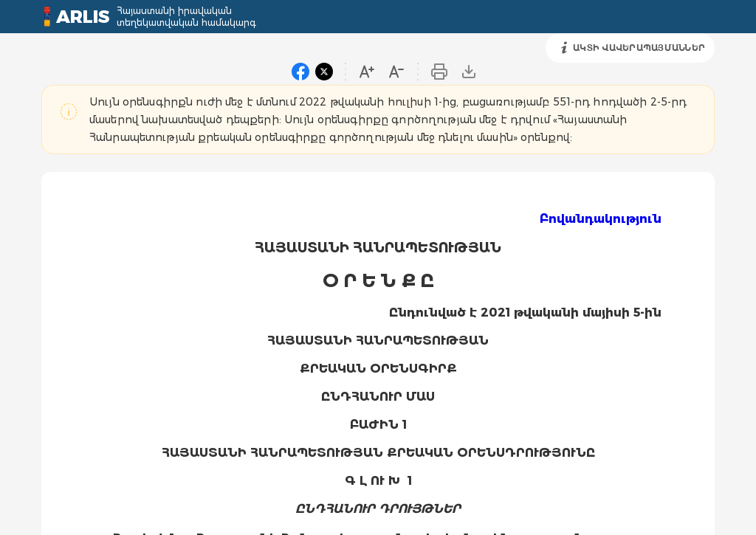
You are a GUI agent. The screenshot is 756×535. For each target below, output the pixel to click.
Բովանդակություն (601, 219)
